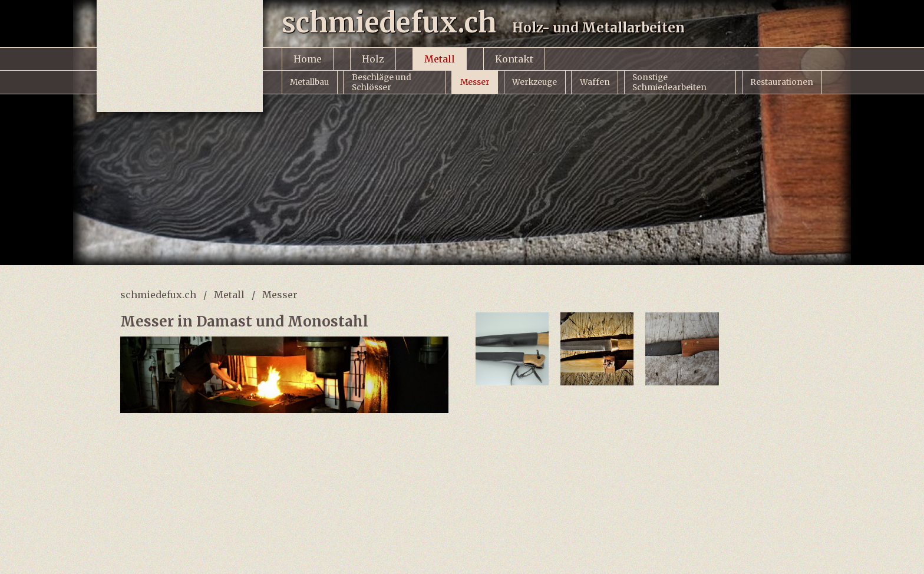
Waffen (595, 82)
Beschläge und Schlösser (382, 83)
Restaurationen (782, 82)
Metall (440, 59)
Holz (373, 59)
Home (308, 59)
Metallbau (309, 82)
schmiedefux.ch (158, 295)
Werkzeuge (534, 82)
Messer (475, 82)
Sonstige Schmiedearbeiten (669, 83)
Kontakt (514, 59)
